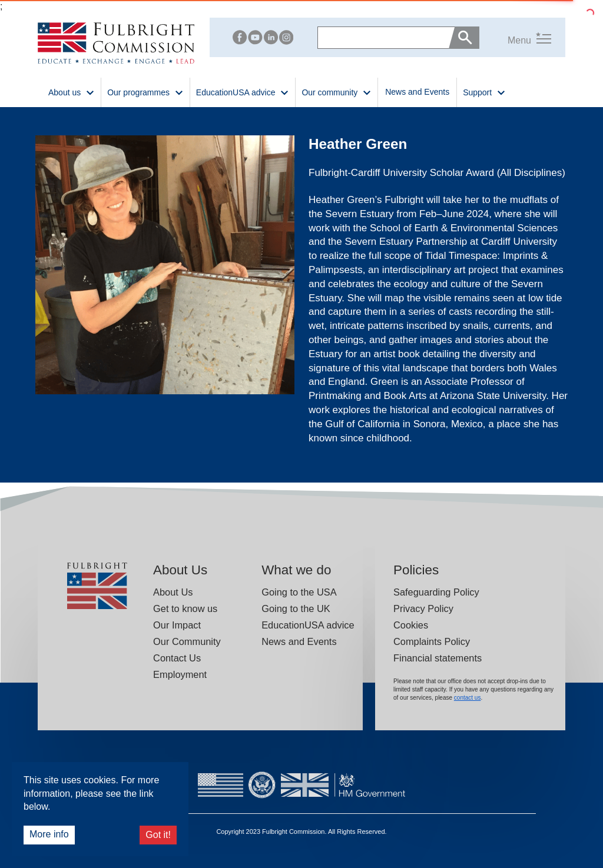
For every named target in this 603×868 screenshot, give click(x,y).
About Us (173, 592)
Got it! (158, 835)
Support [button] (484, 92)
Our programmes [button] (145, 92)
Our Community (187, 641)
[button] (515, 38)
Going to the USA (299, 592)
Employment (180, 674)
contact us (468, 698)
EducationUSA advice (308, 625)
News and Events (417, 92)
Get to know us (185, 608)
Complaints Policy (432, 641)
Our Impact (177, 625)
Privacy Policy (423, 608)
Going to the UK (296, 608)
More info (49, 834)
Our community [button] (337, 92)
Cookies (411, 625)
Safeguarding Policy (436, 592)
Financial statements (438, 658)
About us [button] (72, 92)
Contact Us (177, 658)
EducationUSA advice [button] (243, 92)
